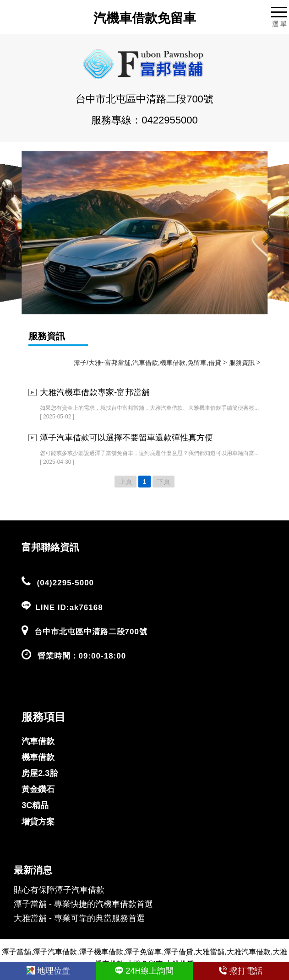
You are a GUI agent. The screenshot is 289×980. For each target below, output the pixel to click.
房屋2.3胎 (40, 773)
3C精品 (35, 805)
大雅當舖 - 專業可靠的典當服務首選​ (79, 918)
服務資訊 (47, 336)
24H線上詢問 (144, 971)
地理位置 (48, 971)
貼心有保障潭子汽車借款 (59, 890)
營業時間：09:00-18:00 (82, 656)
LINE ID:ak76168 (69, 608)
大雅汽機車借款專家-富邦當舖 (95, 392)
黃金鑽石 (38, 789)
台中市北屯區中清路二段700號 (91, 632)
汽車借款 (38, 741)
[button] (21, 237)
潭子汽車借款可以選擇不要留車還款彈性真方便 (126, 438)
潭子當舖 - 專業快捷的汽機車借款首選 (83, 904)
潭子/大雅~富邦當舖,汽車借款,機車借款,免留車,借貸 (147, 363)
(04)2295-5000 (66, 583)
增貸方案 (38, 822)
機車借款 (38, 757)
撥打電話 (241, 971)
